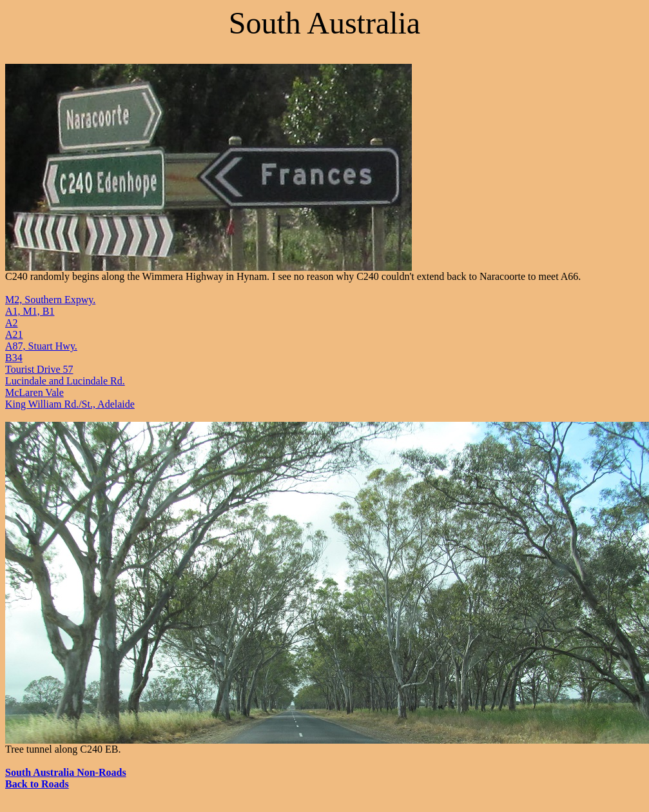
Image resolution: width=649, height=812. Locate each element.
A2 (12, 323)
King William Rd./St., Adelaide (70, 404)
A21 (14, 334)
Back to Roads (37, 784)
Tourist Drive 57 (39, 369)
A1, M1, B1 (30, 311)
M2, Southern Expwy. (50, 300)
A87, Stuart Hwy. (41, 346)
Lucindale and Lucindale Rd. (65, 381)
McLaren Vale (34, 392)
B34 (14, 358)
